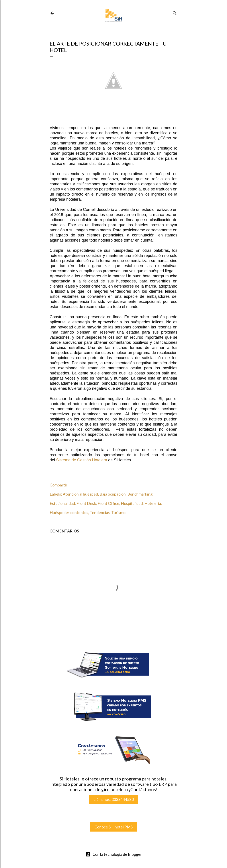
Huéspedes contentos (69, 512)
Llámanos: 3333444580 (113, 799)
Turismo (118, 512)
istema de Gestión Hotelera (82, 460)
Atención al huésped (80, 494)
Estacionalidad (62, 503)
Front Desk (86, 503)
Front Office (108, 503)
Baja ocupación (113, 494)
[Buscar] (175, 12)
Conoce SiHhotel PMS (113, 827)
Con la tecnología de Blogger (114, 854)
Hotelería (153, 503)
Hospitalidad (132, 503)
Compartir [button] (59, 485)
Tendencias (100, 512)
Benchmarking (140, 494)
